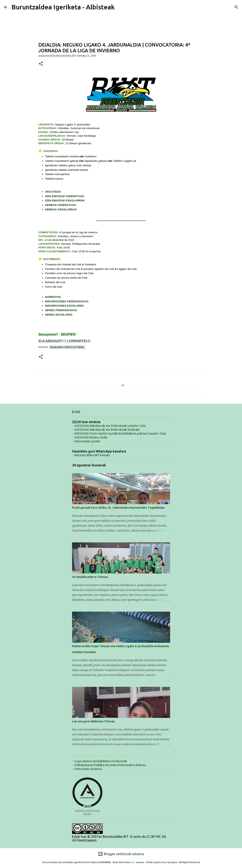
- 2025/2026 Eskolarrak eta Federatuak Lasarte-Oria (109, 426)
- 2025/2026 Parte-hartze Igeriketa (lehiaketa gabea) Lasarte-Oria (119, 433)
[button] (41, 64)
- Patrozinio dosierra (87, 769)
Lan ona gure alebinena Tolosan (93, 721)
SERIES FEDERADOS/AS (61, 310)
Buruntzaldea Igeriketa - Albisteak (63, 7)
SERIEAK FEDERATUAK (61, 205)
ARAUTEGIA (53, 192)
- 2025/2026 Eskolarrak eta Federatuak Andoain (106, 430)
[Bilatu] (236, 7)
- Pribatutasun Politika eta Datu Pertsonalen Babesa (109, 765)
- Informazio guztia (86, 441)
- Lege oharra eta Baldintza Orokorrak (100, 761)
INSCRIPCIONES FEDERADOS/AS (67, 301)
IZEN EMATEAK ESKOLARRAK (65, 201)
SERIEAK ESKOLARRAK (61, 209)
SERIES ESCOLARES (59, 315)
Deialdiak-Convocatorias (67, 347)
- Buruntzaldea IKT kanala (91, 455)
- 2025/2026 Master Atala (90, 437)
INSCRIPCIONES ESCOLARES (65, 306)
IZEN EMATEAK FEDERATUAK (65, 196)
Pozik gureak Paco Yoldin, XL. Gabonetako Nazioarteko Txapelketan (118, 508)
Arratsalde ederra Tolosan (90, 577)
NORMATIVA (53, 297)
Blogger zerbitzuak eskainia (121, 854)
